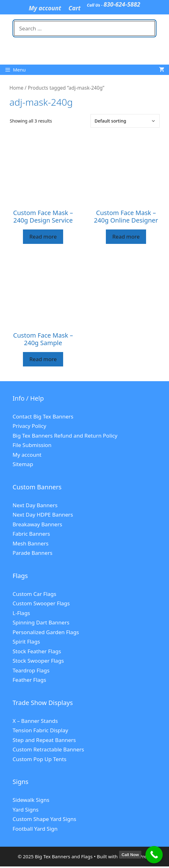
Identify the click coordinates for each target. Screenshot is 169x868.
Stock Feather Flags (37, 651)
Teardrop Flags (31, 670)
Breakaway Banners (37, 524)
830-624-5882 (122, 4)
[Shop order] (125, 121)
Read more (43, 237)
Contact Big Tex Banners (43, 416)
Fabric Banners (31, 534)
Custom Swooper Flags (41, 603)
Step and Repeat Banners (44, 740)
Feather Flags (29, 680)
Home (16, 88)
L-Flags (21, 613)
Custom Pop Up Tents (40, 759)
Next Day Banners (35, 505)
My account (45, 8)
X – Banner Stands (35, 721)
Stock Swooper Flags (38, 661)
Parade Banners (33, 553)
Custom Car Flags (34, 594)
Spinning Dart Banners (41, 622)
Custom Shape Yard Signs (44, 819)
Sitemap (23, 464)
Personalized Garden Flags (46, 632)
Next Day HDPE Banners (43, 515)
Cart (75, 8)
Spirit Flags (26, 642)
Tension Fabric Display (40, 730)
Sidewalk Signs (31, 800)
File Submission (32, 445)
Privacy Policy (29, 426)
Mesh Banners (30, 543)
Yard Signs (26, 810)
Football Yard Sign (35, 829)
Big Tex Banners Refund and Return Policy (65, 436)
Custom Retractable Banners (48, 749)
